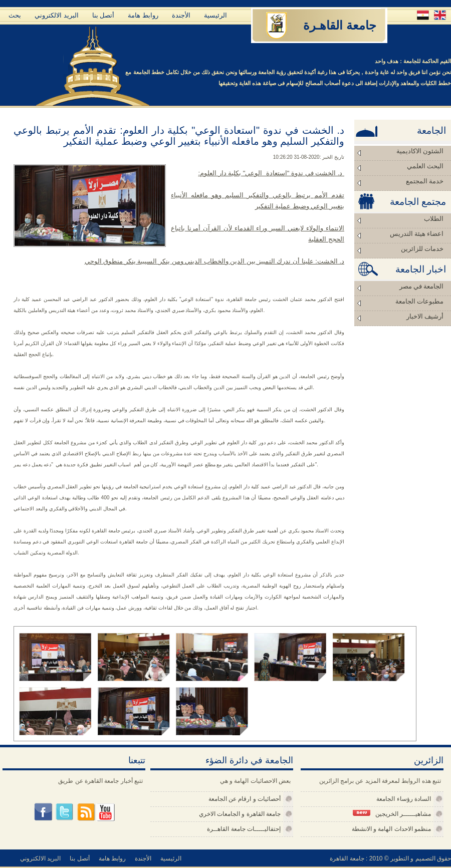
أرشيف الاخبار (425, 316)
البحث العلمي (425, 166)
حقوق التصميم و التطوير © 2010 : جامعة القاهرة (390, 858)
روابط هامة (143, 15)
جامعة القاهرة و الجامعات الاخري (240, 814)
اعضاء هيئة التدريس (417, 234)
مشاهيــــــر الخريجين (392, 814)
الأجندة (181, 15)
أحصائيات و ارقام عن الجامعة (245, 799)
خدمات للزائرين (422, 249)
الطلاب (434, 219)
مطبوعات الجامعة (419, 301)
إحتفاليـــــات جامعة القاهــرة (244, 829)
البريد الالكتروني (57, 15)
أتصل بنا (103, 15)
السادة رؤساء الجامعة (404, 799)
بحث (15, 15)
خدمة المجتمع (425, 181)
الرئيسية (215, 15)
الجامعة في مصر (422, 286)
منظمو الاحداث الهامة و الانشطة (391, 829)
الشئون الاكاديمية (420, 151)
